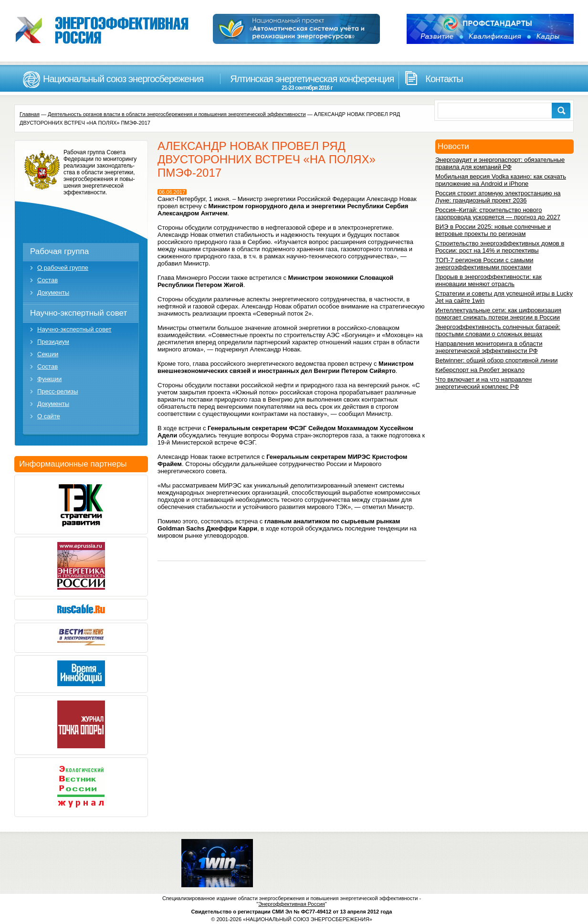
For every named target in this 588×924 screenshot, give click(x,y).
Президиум (53, 342)
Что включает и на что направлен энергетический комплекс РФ (483, 383)
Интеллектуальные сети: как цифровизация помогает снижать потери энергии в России (498, 314)
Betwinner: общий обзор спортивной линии (496, 360)
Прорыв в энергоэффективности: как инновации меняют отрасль (488, 280)
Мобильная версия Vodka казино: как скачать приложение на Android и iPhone (501, 180)
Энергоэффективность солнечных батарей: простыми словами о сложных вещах (498, 330)
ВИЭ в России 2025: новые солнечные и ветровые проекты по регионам (493, 230)
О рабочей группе (63, 268)
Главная (30, 114)
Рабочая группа (59, 251)
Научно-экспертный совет (79, 313)
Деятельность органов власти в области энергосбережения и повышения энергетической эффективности (177, 114)
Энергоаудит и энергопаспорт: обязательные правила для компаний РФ (500, 163)
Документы (53, 292)
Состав (47, 280)
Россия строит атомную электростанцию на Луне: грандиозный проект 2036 (498, 197)
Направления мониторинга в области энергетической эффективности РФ (489, 347)
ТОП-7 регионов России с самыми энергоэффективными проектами (484, 264)
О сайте (49, 416)
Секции (48, 354)
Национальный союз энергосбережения (123, 79)
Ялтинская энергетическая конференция (307, 82)
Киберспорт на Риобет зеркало (480, 370)
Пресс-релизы (58, 391)
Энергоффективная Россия (292, 904)
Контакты (444, 79)
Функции (49, 379)
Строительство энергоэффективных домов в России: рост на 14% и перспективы (500, 247)
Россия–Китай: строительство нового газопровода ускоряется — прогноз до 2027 (498, 213)
